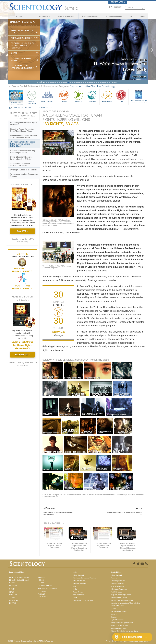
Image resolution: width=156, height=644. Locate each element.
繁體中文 (12, 597)
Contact (75, 597)
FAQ (131, 16)
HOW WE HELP (20, 108)
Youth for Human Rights (119, 628)
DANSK (12, 583)
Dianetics (114, 578)
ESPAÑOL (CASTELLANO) (48, 588)
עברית (12, 589)
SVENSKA (42, 583)
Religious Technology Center (121, 595)
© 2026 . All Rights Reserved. (31, 641)
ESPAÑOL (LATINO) (45, 586)
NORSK (41, 580)
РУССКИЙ (13, 595)
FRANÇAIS (13, 586)
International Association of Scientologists (125, 603)
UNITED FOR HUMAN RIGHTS (40, 108)
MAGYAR (41, 577)
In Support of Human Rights (21, 59)
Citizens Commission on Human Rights (124, 631)
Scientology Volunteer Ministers (122, 600)
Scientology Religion (118, 584)
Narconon (78, 96)
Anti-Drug (92, 96)
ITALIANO (41, 594)
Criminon (64, 96)
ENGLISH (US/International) (19, 577)
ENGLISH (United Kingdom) (19, 580)
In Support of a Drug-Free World (122, 623)
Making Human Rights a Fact (22, 32)
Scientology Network (118, 581)
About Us (19, 16)
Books (143, 16)
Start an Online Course (119, 597)
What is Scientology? (67, 16)
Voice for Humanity (79, 581)
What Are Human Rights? (23, 38)
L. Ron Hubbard (43, 16)
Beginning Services (90, 16)
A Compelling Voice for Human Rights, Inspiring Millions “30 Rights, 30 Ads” (22, 144)
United (14, 53)
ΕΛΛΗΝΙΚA (42, 591)
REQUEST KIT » (22, 355)
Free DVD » (22, 231)
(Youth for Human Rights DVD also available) (22, 240)
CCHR (121, 96)
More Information (79, 595)
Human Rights (107, 96)
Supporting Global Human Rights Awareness (23, 124)
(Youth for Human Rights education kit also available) (22, 364)
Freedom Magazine (139, 101)
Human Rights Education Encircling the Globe (20, 164)
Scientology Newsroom (119, 589)
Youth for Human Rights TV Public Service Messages (23, 46)
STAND (113, 609)
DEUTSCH (13, 603)
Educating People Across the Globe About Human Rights (22, 130)
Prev (43, 82)
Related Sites (118, 2)
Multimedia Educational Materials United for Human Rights (23, 136)
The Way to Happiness (32, 97)
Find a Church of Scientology (83, 600)
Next (113, 82)
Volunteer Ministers (114, 16)
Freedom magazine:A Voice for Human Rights (23, 67)
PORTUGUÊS (43, 597)
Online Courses (78, 592)
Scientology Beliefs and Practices (84, 578)
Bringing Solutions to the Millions (23, 170)
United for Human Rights (119, 625)
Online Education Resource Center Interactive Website (21, 158)
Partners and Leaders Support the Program (24, 175)
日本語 (12, 592)
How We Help (16, 103)
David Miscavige (116, 592)
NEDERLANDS (15, 600)
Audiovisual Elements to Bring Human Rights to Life (22, 152)
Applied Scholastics (48, 96)
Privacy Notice (111, 641)
